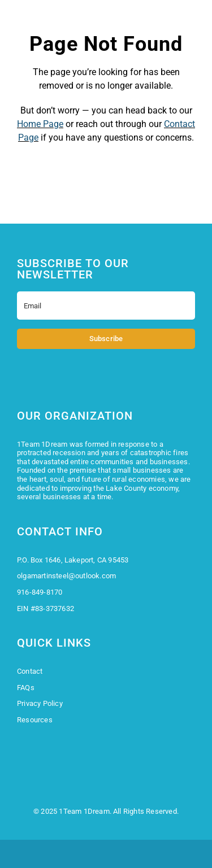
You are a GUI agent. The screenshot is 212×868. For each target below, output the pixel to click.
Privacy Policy (40, 703)
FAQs (26, 688)
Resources (35, 720)
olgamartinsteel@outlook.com (66, 576)
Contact (30, 671)
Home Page (40, 124)
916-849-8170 (40, 592)
